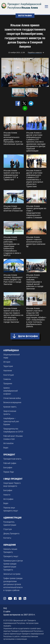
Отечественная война (12, 398)
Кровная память (10, 407)
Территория (8, 366)
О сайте (7, 612)
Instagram (5, 598)
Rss (25, 598)
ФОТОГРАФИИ (25, 16)
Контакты (7, 538)
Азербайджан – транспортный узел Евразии (11, 421)
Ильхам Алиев (30, 8)
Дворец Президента (11, 533)
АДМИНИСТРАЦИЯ (12, 518)
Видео (6, 448)
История (7, 362)
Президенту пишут (11, 556)
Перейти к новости (35, 53)
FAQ (5, 608)
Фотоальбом (8, 443)
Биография (8, 468)
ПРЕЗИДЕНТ (9, 455)
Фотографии (8, 499)
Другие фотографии (28, 336)
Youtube (10, 598)
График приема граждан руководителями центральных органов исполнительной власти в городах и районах (13, 584)
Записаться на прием (12, 574)
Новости (7, 495)
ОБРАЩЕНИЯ (10, 545)
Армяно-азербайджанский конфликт (11, 391)
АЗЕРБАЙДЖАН (11, 350)
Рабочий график (10, 463)
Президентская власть (12, 459)
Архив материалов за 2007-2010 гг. (19, 615)
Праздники (8, 383)
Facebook (15, 598)
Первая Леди (9, 472)
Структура (8, 529)
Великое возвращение (12, 402)
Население (8, 371)
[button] (47, 72)
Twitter (20, 598)
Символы (7, 379)
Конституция (9, 375)
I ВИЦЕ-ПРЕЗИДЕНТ (13, 479)
